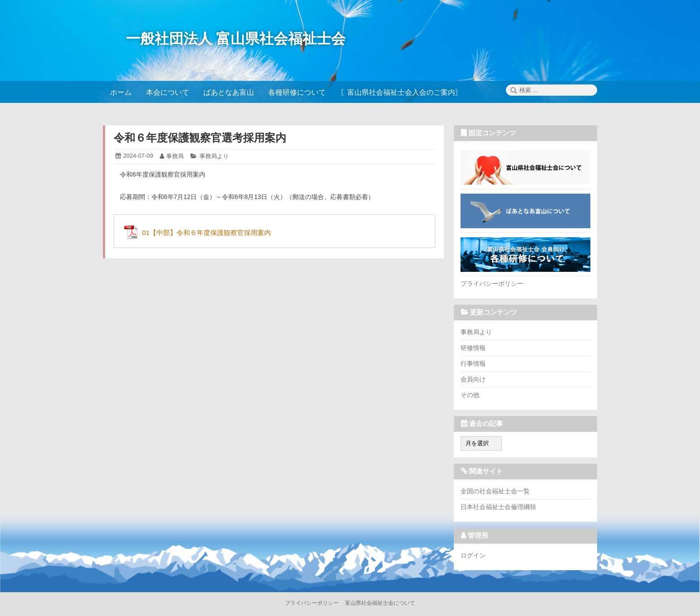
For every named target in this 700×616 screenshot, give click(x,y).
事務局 (175, 156)
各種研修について (525, 254)
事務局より (214, 156)
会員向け (473, 379)
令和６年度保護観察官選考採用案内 (200, 138)
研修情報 (473, 348)
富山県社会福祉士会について (525, 167)
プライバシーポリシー (492, 284)
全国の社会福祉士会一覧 (495, 491)
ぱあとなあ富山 (525, 211)
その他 (470, 395)
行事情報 (473, 363)
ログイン (473, 555)
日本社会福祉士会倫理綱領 (498, 507)
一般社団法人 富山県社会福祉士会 (236, 39)
